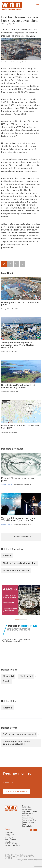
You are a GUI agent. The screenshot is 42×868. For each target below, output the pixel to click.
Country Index (27, 826)
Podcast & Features (29, 822)
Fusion (25, 824)
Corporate (26, 816)
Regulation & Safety (29, 812)
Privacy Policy (22, 860)
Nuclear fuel (26, 676)
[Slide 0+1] (17, 619)
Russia (7, 681)
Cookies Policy (32, 860)
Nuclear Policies (28, 814)
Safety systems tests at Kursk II (19, 734)
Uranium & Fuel (28, 818)
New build (8, 676)
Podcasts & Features (7, 485)
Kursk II (7, 556)
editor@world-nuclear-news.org (11, 843)
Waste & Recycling (29, 820)
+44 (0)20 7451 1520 (12, 845)
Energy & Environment (27, 807)
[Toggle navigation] (38, 4)
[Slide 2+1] (25, 619)
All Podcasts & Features (20, 537)
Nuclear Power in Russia (16, 571)
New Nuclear (27, 810)
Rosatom (8, 708)
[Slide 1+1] (21, 619)
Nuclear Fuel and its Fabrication (20, 563)
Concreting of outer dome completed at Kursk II (16, 743)
